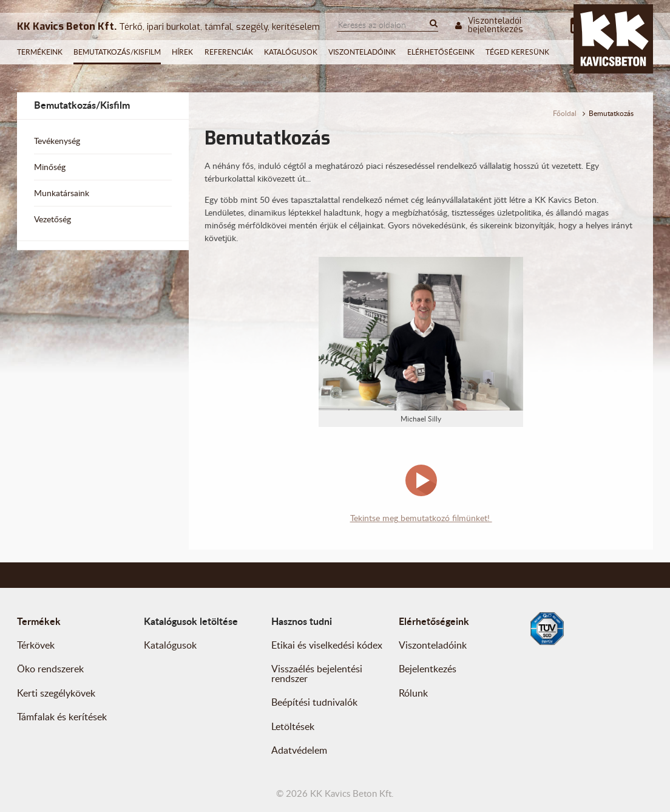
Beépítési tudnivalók (314, 702)
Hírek (182, 52)
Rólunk (413, 693)
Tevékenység (57, 141)
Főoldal (565, 113)
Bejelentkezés (428, 669)
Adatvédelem (299, 750)
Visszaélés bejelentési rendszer (317, 674)
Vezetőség (52, 219)
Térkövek (36, 645)
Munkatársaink (62, 193)
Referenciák (229, 52)
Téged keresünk (517, 52)
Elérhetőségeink (441, 52)
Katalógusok (291, 52)
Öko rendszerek (50, 669)
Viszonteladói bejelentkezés (489, 26)
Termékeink (40, 52)
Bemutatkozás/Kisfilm (117, 52)
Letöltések (293, 726)
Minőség (50, 167)
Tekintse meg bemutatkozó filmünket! (421, 518)
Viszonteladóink (362, 52)
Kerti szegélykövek (56, 693)
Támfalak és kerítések (62, 717)
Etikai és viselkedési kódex (327, 645)
